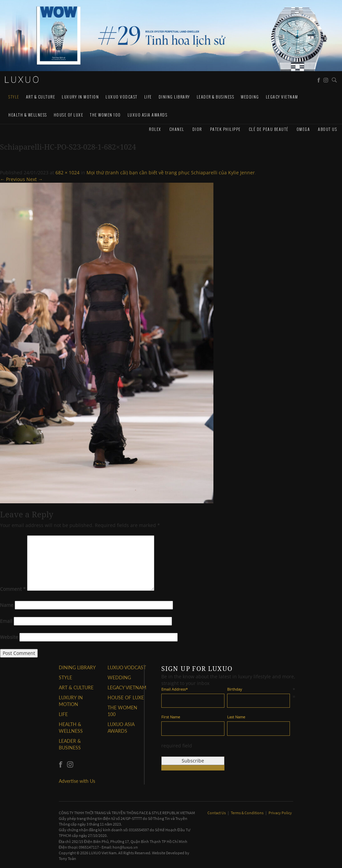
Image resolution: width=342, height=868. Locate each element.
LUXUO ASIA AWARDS (148, 115)
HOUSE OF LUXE (69, 115)
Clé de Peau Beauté (269, 129)
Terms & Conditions (247, 813)
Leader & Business (216, 97)
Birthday (235, 689)
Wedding (250, 97)
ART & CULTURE (41, 97)
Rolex (155, 129)
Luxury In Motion (80, 97)
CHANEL (177, 129)
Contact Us (217, 813)
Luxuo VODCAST (122, 97)
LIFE (148, 97)
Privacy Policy (280, 813)
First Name (171, 717)
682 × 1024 (67, 172)
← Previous (13, 179)
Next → (35, 179)
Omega (303, 129)
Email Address (175, 689)
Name (7, 605)
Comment (13, 589)
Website (9, 637)
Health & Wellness (28, 115)
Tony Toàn (67, 858)
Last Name (236, 717)
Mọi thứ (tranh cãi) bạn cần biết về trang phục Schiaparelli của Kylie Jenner (171, 172)
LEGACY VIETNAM (282, 97)
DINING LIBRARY (174, 97)
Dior (197, 129)
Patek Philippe (225, 129)
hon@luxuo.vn (125, 847)
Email (6, 621)
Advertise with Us (77, 781)
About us (327, 129)
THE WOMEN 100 (105, 115)
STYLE (14, 97)
